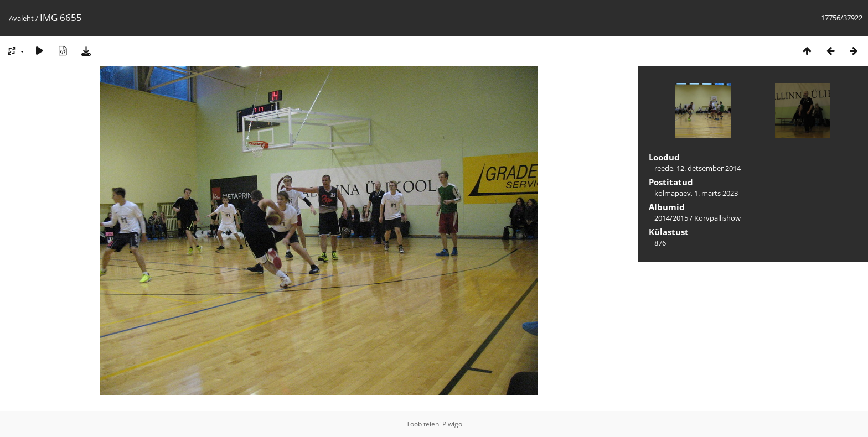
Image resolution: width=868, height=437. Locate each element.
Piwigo (452, 424)
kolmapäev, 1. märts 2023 (696, 193)
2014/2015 (671, 218)
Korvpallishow (717, 218)
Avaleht (21, 18)
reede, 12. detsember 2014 (697, 168)
